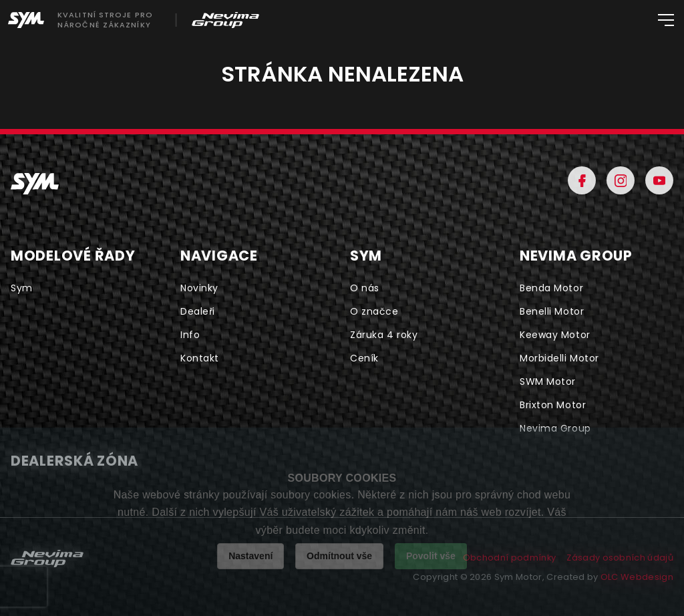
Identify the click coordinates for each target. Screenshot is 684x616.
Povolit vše (431, 556)
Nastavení (250, 556)
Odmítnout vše (339, 556)
